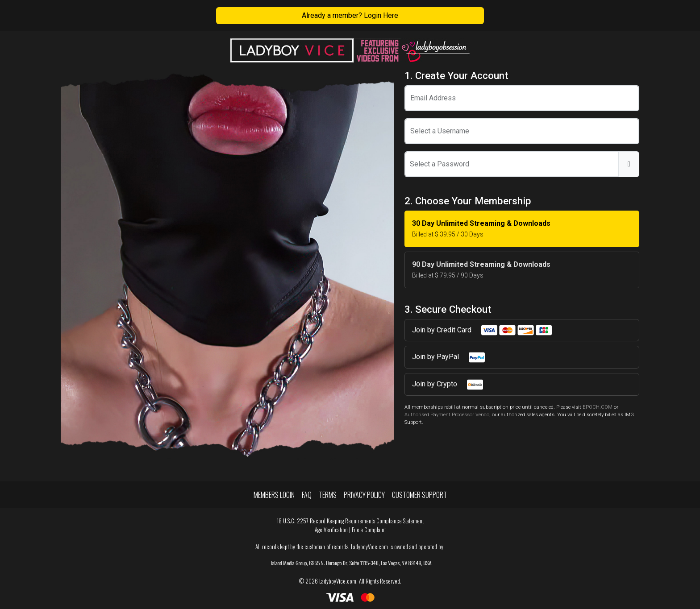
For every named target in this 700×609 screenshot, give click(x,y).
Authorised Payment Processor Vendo (447, 415)
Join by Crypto (448, 385)
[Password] (512, 164)
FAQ (307, 495)
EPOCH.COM (598, 407)
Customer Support (419, 495)
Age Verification (331, 530)
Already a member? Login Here (350, 15)
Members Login (274, 495)
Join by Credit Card (482, 330)
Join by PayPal (449, 357)
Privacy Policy (364, 495)
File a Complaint (369, 530)
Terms (328, 495)
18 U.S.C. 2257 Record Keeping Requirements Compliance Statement (350, 521)
